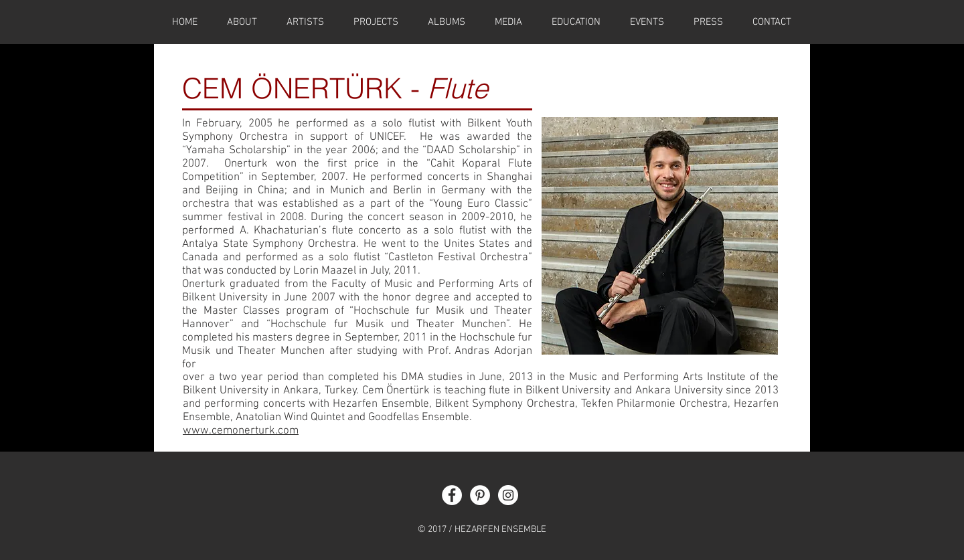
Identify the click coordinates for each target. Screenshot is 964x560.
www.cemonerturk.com (241, 431)
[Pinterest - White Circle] (480, 495)
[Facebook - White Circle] (452, 495)
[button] (576, 22)
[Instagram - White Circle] (508, 495)
